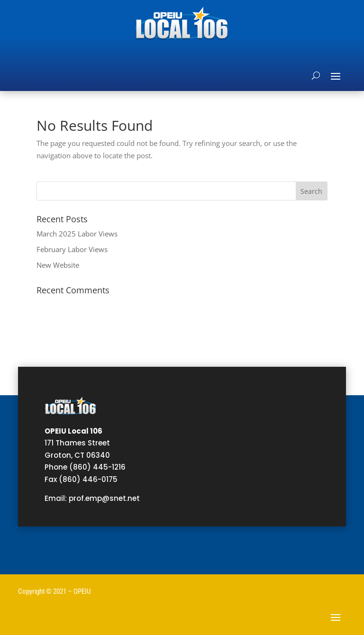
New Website (58, 265)
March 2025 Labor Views (77, 234)
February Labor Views (72, 249)
